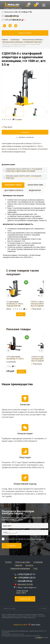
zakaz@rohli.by (23, 581)
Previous (3, 112)
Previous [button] (8, 295)
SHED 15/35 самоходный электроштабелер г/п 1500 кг (12, 358)
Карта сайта (21, 593)
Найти (44, 608)
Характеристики (35, 185)
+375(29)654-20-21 (25, 578)
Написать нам (25, 599)
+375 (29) (14, 20)
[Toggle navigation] (44, 5)
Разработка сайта (20, 625)
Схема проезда (22, 591)
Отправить (12, 546)
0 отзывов (18, 119)
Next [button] (42, 295)
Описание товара (13, 185)
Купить (21, 314)
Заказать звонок (25, 33)
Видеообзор (35, 190)
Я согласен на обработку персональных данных (23, 539)
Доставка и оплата (14, 190)
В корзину (25, 132)
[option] (25, 88)
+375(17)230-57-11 (25, 574)
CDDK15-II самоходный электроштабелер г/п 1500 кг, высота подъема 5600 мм (13, 304)
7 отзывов (38, 637)
